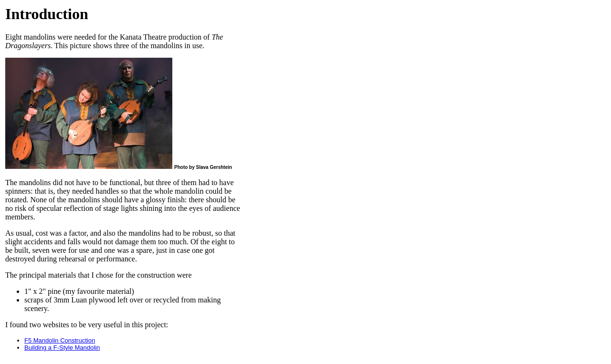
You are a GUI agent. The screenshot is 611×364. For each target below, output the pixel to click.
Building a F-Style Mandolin (62, 348)
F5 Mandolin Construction (60, 340)
